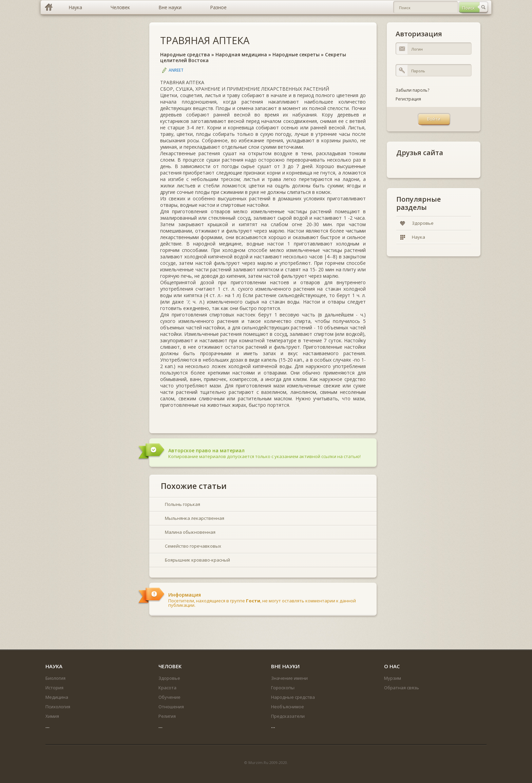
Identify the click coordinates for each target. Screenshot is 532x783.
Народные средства (185, 54)
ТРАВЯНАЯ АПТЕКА (205, 40)
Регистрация (408, 99)
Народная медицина (241, 54)
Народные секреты (296, 54)
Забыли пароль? (412, 90)
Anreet (176, 70)
